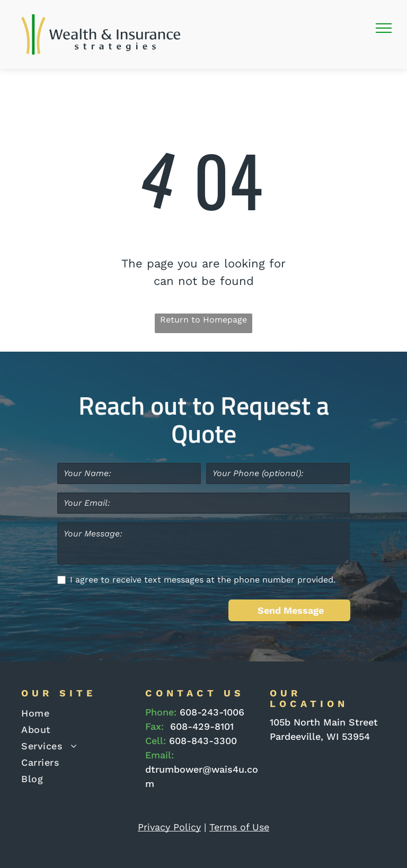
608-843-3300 (203, 741)
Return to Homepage (203, 320)
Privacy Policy (169, 827)
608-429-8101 (202, 726)
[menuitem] (75, 713)
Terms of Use (239, 827)
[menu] (384, 28)
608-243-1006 (212, 712)
